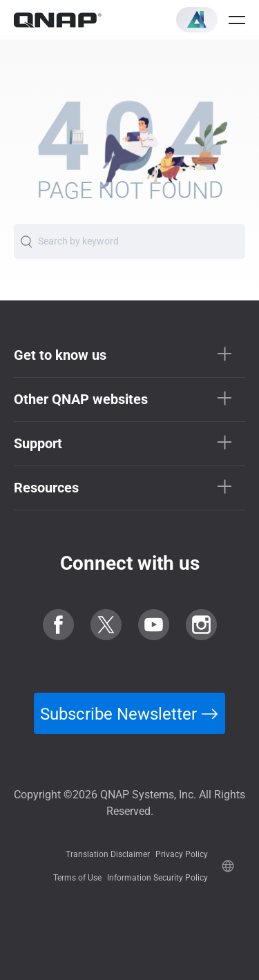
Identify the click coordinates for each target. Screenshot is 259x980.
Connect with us (130, 563)
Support (38, 443)
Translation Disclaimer (108, 854)
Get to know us (60, 355)
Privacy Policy (182, 854)
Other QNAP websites (81, 399)
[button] (197, 20)
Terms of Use (77, 878)
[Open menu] (237, 20)
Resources (46, 488)
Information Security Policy (157, 878)
